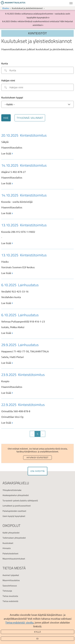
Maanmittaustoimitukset (14, 559)
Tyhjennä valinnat (30, 118)
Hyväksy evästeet (37, 458)
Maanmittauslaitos (11, 580)
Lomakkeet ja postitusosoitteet (17, 506)
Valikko (71, 3)
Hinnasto (7, 548)
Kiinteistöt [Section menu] (37, 33)
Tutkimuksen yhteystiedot (14, 538)
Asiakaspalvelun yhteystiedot (16, 495)
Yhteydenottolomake (12, 490)
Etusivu (6, 8)
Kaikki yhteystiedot (11, 533)
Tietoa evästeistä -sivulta (19, 622)
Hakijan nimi (8, 80)
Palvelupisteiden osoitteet (14, 511)
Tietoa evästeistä (10, 601)
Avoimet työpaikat (11, 575)
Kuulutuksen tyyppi (12, 97)
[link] (37, 144)
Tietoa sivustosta (10, 596)
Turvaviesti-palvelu (11, 500)
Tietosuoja (7, 591)
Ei (37, 639)
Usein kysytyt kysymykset (14, 516)
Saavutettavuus (10, 586)
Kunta (5, 63)
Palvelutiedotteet (10, 553)
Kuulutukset (8, 543)
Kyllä (38, 632)
